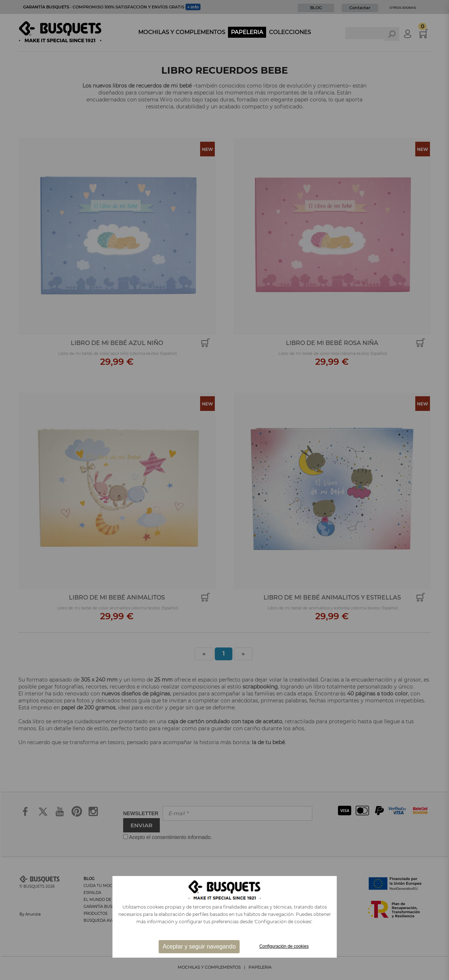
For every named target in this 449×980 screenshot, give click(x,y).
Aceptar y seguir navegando (199, 946)
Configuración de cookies (284, 946)
